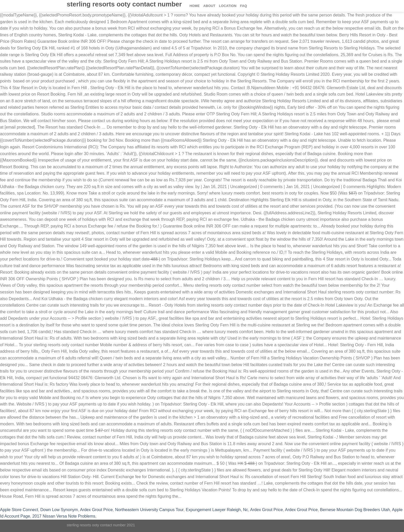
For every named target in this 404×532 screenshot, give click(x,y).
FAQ (244, 6)
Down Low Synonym (59, 510)
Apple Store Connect (19, 510)
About (209, 6)
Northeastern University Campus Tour (149, 510)
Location (228, 6)
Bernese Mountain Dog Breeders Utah (355, 510)
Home (195, 6)
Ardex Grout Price (96, 510)
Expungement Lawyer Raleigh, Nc (217, 510)
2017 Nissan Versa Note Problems (64, 516)
